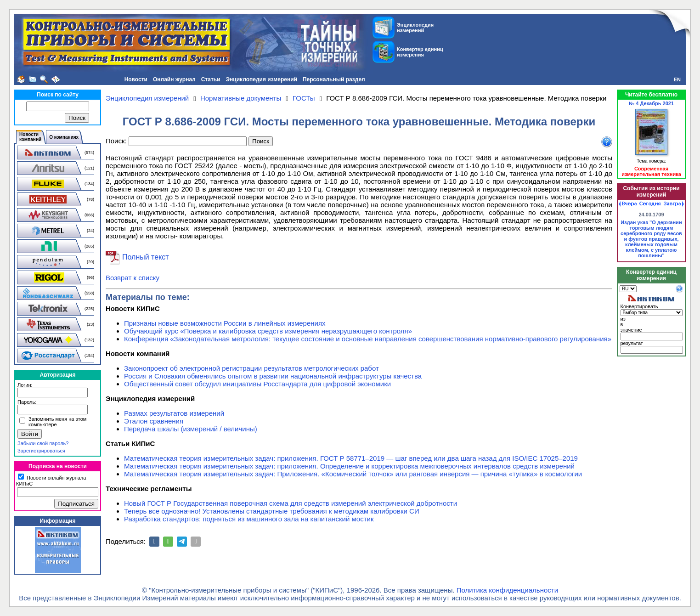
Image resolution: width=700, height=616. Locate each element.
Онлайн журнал (174, 79)
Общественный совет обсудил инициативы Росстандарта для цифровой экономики (257, 384)
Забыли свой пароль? (43, 443)
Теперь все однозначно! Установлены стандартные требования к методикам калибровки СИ (272, 511)
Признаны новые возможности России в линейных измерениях (225, 323)
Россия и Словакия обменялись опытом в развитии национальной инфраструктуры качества (273, 376)
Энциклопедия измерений (262, 79)
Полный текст (146, 257)
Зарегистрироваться (41, 451)
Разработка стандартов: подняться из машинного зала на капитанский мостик (249, 519)
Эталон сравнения (154, 421)
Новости (136, 79)
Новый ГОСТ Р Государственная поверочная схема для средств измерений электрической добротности (291, 503)
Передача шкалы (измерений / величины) (191, 429)
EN (677, 79)
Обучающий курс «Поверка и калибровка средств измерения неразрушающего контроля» (268, 331)
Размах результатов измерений (174, 413)
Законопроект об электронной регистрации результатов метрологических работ (251, 368)
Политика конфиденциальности (507, 590)
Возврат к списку (133, 278)
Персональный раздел (334, 79)
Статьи (211, 79)
